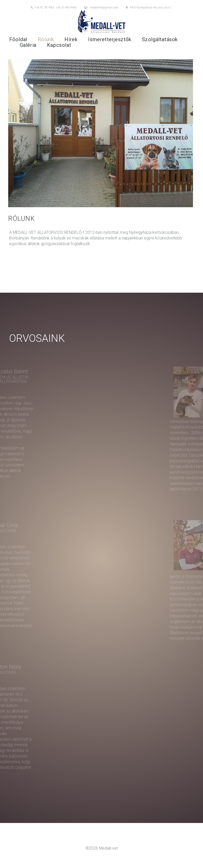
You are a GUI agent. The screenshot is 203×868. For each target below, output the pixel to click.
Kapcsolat (59, 45)
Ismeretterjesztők (110, 39)
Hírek (71, 39)
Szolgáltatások (160, 39)
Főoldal (18, 39)
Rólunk (46, 39)
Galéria (28, 45)
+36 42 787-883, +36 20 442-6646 (54, 8)
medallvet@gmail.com (101, 8)
